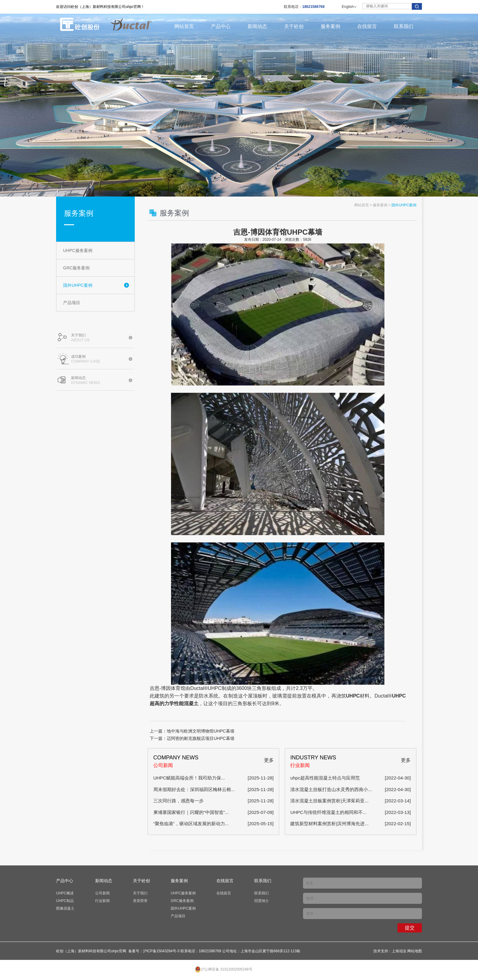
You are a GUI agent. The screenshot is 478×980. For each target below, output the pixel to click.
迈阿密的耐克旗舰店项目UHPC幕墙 (201, 738)
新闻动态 (257, 26)
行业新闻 (102, 901)
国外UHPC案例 (78, 285)
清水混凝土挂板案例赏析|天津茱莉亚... (329, 801)
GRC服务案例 (76, 268)
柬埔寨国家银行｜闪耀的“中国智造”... (191, 812)
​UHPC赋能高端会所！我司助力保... (189, 778)
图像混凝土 (65, 908)
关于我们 (140, 893)
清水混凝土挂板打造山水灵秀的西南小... (331, 789)
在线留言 (367, 26)
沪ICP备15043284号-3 (161, 951)
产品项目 (72, 303)
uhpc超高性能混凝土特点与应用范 (325, 778)
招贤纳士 (262, 901)
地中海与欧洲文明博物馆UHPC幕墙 (201, 731)
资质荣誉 (140, 901)
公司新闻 (102, 893)
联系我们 (404, 26)
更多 (269, 760)
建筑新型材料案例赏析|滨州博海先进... (329, 824)
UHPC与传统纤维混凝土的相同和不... (328, 812)
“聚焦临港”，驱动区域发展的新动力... (191, 824)
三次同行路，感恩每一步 (178, 801)
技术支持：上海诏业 (390, 951)
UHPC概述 (65, 893)
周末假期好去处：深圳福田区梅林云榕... (194, 789)
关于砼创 (294, 26)
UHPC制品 (65, 901)
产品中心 (221, 26)
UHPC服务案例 (78, 250)
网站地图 (415, 951)
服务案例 (330, 26)
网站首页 (184, 26)
